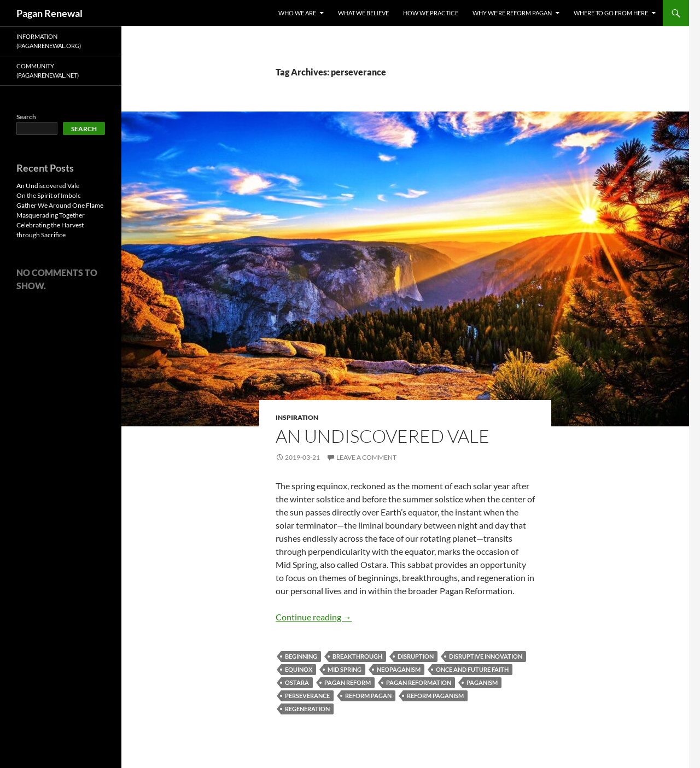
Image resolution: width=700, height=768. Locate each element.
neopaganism (399, 669)
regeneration (307, 709)
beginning (301, 656)
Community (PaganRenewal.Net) (48, 71)
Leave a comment (366, 457)
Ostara (297, 682)
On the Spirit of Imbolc (49, 195)
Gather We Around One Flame (60, 205)
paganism (482, 682)
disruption (416, 656)
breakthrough (357, 656)
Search (26, 117)
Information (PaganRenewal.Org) (49, 41)
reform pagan (368, 696)
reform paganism (435, 696)
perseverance (307, 696)
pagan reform (348, 682)
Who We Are (297, 13)
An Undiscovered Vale (383, 436)
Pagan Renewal (49, 13)
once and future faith (472, 669)
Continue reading (314, 617)
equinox (299, 669)
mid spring (345, 669)
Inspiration (297, 417)
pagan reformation (419, 682)
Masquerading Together (51, 215)
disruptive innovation (486, 656)
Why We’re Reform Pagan (512, 13)
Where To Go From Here (611, 13)
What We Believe (363, 13)
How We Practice (431, 13)
